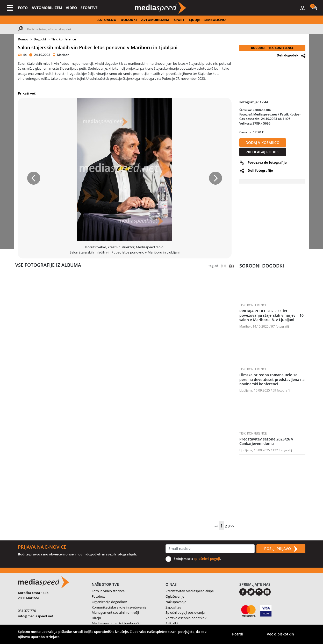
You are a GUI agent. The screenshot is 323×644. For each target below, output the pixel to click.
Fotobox (98, 596)
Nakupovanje (176, 602)
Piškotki (172, 623)
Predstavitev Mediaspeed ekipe (190, 591)
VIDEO (71, 8)
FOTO (23, 8)
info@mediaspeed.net (35, 616)
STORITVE (89, 8)
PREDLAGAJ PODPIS (263, 152)
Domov (23, 39)
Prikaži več (27, 93)
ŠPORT (179, 20)
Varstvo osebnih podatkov (186, 618)
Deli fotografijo (260, 170)
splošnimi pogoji (207, 559)
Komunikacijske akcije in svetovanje (119, 607)
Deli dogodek (288, 55)
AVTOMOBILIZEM (47, 8)
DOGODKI (129, 20)
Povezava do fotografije (267, 162)
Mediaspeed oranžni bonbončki (116, 623)
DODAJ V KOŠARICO (263, 143)
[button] (315, 8)
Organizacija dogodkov (109, 602)
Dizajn (96, 618)
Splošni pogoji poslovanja (185, 612)
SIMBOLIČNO (215, 20)
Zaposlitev (173, 607)
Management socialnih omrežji (115, 612)
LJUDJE (195, 20)
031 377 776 (27, 611)
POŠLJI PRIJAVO (281, 549)
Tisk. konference (64, 39)
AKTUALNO (107, 20)
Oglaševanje (175, 596)
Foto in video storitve (108, 591)
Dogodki (40, 39)
